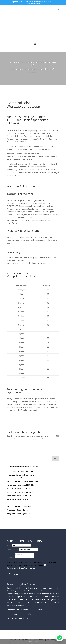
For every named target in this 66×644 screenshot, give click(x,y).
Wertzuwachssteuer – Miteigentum (19, 499)
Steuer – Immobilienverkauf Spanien (20, 471)
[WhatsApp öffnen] (60, 638)
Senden (13, 574)
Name (9, 545)
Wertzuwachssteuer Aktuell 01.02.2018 (21, 496)
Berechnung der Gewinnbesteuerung (20, 475)
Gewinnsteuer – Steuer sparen (20, 478)
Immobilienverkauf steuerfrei (17, 503)
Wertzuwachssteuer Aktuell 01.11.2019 (21, 489)
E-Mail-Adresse (12, 550)
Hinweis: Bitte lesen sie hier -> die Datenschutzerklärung (28, 562)
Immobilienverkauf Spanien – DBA (19, 506)
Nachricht (10, 558)
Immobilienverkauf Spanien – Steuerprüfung (23, 481)
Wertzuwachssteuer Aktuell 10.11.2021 (21, 485)
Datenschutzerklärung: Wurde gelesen (21, 568)
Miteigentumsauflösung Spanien (18, 514)
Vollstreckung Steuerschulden (18, 510)
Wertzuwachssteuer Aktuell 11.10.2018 (21, 492)
